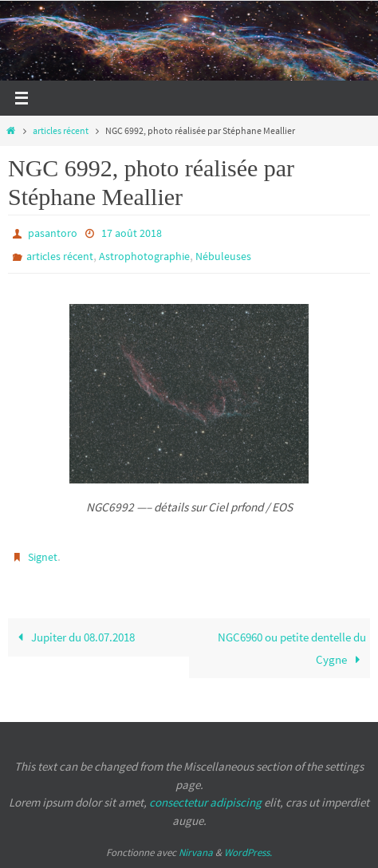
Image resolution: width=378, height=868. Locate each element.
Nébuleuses (223, 256)
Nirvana (196, 852)
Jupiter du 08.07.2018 (73, 637)
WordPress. (248, 852)
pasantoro (53, 233)
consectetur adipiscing (205, 802)
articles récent (61, 130)
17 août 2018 (132, 233)
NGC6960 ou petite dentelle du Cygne (292, 648)
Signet (43, 557)
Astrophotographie (144, 256)
